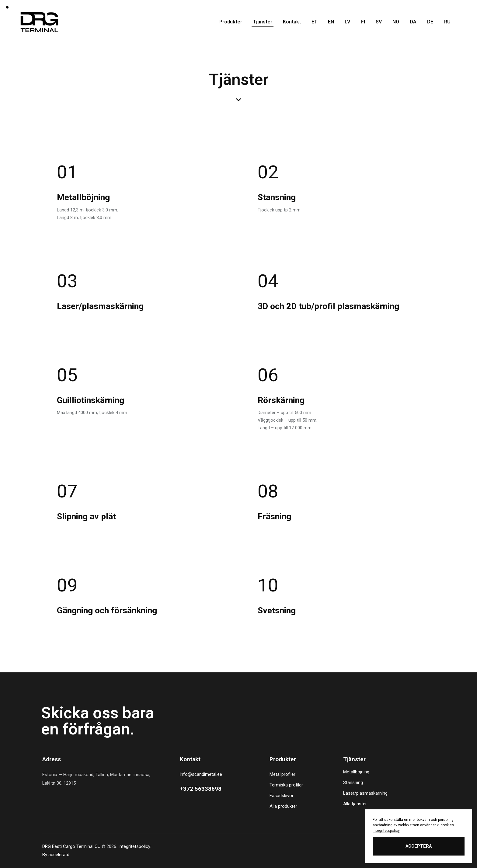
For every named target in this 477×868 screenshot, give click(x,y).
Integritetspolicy (134, 846)
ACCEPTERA (419, 846)
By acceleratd (56, 855)
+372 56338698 (201, 789)
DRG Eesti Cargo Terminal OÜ (71, 846)
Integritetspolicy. (386, 831)
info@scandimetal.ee (201, 774)
